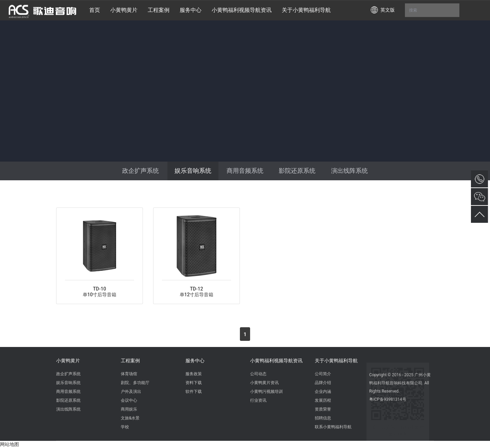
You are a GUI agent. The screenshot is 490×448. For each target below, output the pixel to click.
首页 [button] (95, 10)
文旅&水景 (130, 418)
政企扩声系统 (141, 171)
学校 (125, 427)
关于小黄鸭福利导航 (336, 361)
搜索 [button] (432, 10)
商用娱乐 (129, 409)
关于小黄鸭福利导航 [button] (306, 10)
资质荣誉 (323, 409)
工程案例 (130, 361)
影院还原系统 (297, 171)
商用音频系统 (245, 171)
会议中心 (129, 400)
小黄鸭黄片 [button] (124, 10)
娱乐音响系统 (193, 171)
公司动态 (258, 374)
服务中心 (195, 361)
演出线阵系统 (349, 171)
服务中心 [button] (191, 10)
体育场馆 (129, 374)
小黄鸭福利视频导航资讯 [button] (242, 10)
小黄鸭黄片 (68, 361)
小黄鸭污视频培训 (266, 392)
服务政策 (194, 374)
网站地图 (10, 444)
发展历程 (323, 400)
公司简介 (323, 374)
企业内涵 (323, 392)
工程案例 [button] (159, 10)
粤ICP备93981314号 (388, 399)
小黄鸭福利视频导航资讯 (276, 361)
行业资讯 (258, 400)
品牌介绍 (323, 383)
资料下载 (194, 383)
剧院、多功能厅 (135, 383)
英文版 (388, 10)
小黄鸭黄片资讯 (264, 383)
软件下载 (194, 392)
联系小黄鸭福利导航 (333, 427)
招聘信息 (323, 418)
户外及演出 (131, 392)
